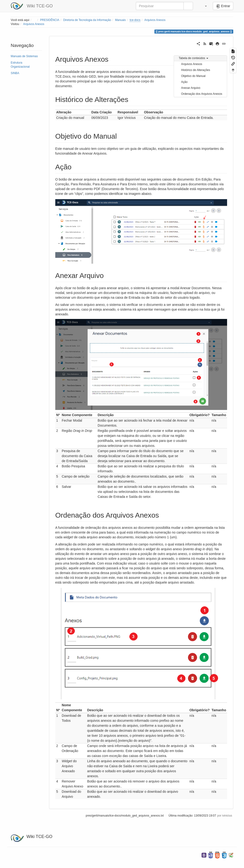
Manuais (120, 20)
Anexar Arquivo (191, 88)
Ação (184, 82)
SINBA (15, 73)
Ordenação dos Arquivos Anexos (202, 94)
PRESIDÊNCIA (50, 20)
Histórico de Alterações (196, 70)
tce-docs (135, 20)
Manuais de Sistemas (24, 56)
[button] (203, 6)
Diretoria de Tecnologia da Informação (87, 20)
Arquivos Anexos (155, 20)
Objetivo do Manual (193, 76)
